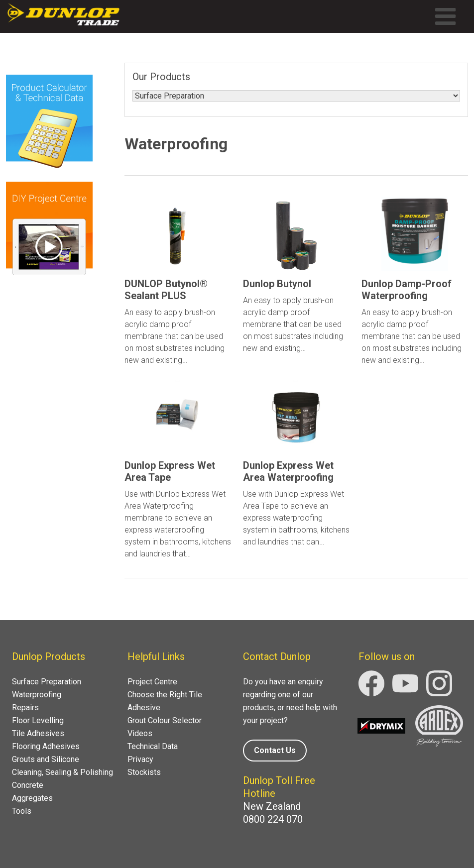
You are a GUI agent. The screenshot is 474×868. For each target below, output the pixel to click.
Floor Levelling (38, 720)
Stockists (144, 772)
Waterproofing (37, 695)
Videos (140, 733)
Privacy (140, 759)
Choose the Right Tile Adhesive (165, 701)
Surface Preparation (47, 682)
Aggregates (32, 798)
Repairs (25, 707)
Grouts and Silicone (46, 759)
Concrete (28, 785)
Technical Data (153, 746)
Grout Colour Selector (165, 720)
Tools (22, 811)
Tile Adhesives (38, 733)
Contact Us (275, 750)
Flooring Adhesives (46, 746)
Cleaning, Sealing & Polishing (62, 772)
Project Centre (152, 682)
